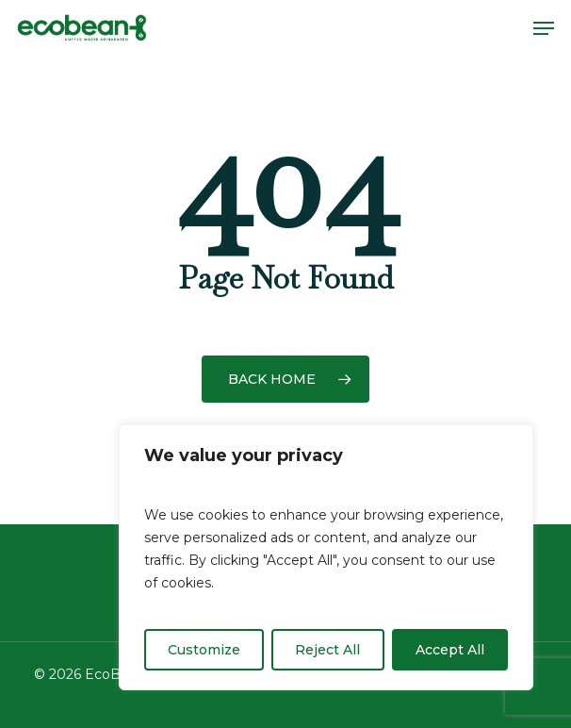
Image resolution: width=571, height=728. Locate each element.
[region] (326, 557)
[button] (544, 28)
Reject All (327, 650)
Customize (204, 650)
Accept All (450, 650)
